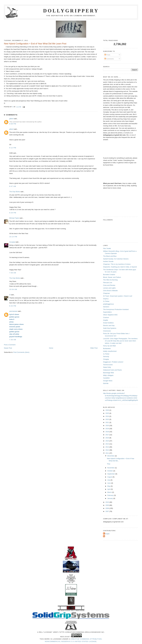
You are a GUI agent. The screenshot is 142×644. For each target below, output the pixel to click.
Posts (107, 55)
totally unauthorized (110, 351)
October (110, 471)
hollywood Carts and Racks (112, 370)
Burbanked (107, 348)
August (110, 477)
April (109, 489)
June (109, 483)
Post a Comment (10, 345)
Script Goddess (108, 323)
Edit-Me (106, 383)
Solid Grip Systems (110, 328)
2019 (108, 429)
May (109, 486)
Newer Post (8, 348)
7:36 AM (13, 340)
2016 (108, 438)
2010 (108, 502)
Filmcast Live (108, 283)
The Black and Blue (110, 256)
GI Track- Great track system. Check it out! (118, 296)
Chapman (106, 293)
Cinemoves (107, 331)
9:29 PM (13, 213)
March (110, 492)
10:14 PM (13, 237)
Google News (108, 381)
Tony (109, 464)
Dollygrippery (71, 11)
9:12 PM (13, 148)
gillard (11, 119)
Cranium (106, 317)
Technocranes (108, 365)
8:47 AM (13, 186)
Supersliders (107, 312)
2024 (108, 416)
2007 (108, 511)
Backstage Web (108, 373)
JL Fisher (106, 301)
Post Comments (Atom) (21, 352)
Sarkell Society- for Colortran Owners (116, 259)
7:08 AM (13, 273)
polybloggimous (108, 304)
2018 (108, 432)
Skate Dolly (107, 367)
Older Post (94, 348)
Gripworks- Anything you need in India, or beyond (120, 267)
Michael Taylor (14, 218)
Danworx (106, 307)
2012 (108, 450)
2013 (108, 447)
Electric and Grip (109, 325)
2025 (108, 413)
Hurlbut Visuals (108, 261)
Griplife (105, 320)
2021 (108, 422)
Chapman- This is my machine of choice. (117, 264)
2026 (108, 410)
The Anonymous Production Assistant (116, 309)
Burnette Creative (109, 275)
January (110, 498)
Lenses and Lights (109, 288)
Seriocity (106, 356)
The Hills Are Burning (110, 280)
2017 (108, 435)
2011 (108, 453)
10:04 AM (13, 289)
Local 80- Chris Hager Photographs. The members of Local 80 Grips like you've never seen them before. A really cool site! (120, 341)
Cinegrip (106, 359)
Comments (109, 59)
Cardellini (106, 378)
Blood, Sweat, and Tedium (112, 277)
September (111, 474)
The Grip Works (15, 192)
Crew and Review (109, 285)
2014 (108, 444)
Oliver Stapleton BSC (110, 315)
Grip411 (106, 299)
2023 (108, 419)
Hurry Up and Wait (109, 346)
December (111, 456)
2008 (108, 508)
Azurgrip (12, 242)
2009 (108, 505)
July (109, 480)
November (111, 468)
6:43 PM (13, 306)
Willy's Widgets (108, 375)
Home (51, 348)
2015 (108, 441)
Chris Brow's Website (110, 291)
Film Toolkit (107, 248)
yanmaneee (13, 311)
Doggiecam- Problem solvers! (113, 362)
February (111, 495)
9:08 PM (13, 124)
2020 (108, 425)
